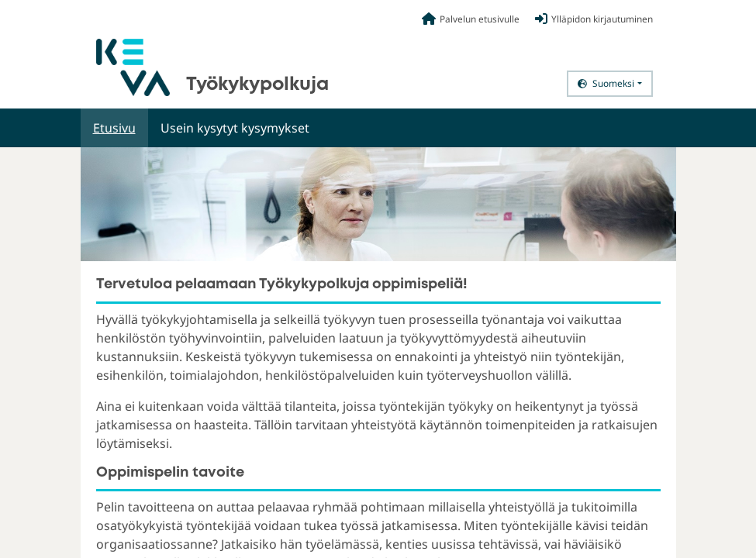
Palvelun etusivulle (471, 19)
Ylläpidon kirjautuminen (594, 19)
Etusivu (114, 128)
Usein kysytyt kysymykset (235, 128)
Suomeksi (606, 83)
